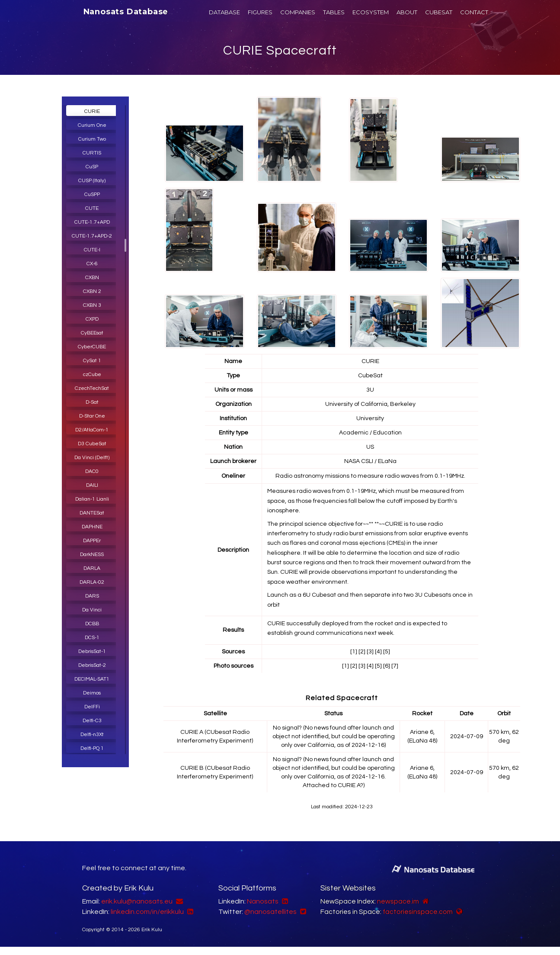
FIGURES (260, 12)
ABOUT (407, 12)
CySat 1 (92, 361)
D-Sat (92, 402)
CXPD (92, 319)
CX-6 (92, 264)
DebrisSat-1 (92, 651)
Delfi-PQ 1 (92, 748)
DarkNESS (92, 555)
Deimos (92, 693)
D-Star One (92, 416)
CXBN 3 (92, 305)
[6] (387, 666)
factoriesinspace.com (418, 912)
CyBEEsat (92, 333)
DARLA (92, 568)
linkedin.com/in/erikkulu (147, 912)
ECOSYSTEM (371, 12)
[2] (362, 652)
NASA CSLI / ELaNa (370, 461)
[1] (354, 652)
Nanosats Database (126, 12)
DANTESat (92, 513)
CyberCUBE (92, 347)
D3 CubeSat (92, 444)
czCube (92, 375)
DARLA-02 (92, 582)
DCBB (92, 624)
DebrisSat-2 (92, 665)
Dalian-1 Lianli (92, 499)
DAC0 (92, 471)
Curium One (92, 125)
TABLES (334, 12)
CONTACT (474, 12)
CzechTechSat (92, 388)
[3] (370, 652)
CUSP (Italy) (92, 181)
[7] (395, 666)
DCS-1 (92, 638)
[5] (387, 652)
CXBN (92, 278)
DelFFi (92, 707)
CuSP (92, 167)
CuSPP (92, 195)
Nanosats (263, 901)
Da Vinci (92, 610)
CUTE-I (92, 250)
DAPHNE (92, 527)
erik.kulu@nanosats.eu (137, 901)
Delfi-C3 (92, 721)
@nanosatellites (270, 912)
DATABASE (224, 12)
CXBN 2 (92, 291)
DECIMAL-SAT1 (92, 679)
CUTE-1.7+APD (92, 222)
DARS (92, 596)
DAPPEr (92, 541)
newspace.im (398, 901)
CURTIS (92, 153)
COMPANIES (298, 12)
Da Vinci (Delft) (92, 458)
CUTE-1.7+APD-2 (92, 236)
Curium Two (92, 139)
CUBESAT (439, 12)
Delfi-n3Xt (92, 735)
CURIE (92, 111)
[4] (378, 652)
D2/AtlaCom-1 (92, 430)
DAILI (92, 485)
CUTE (92, 208)
